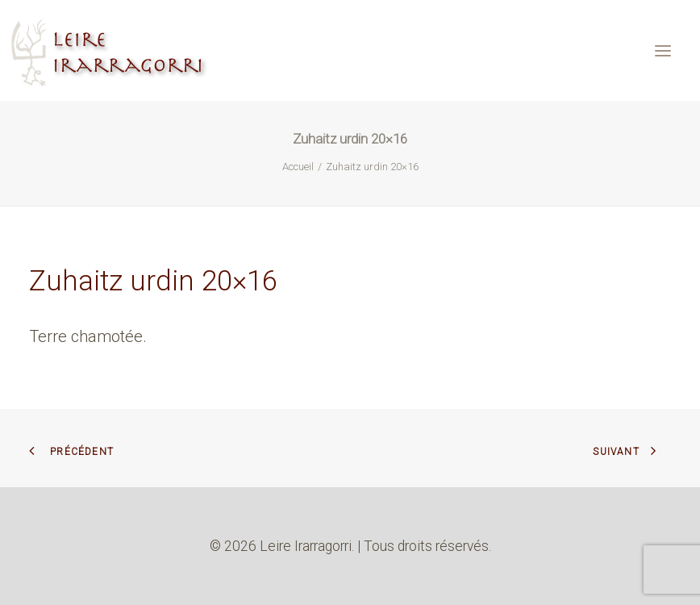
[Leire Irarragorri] (111, 50)
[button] (663, 50)
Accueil (298, 167)
